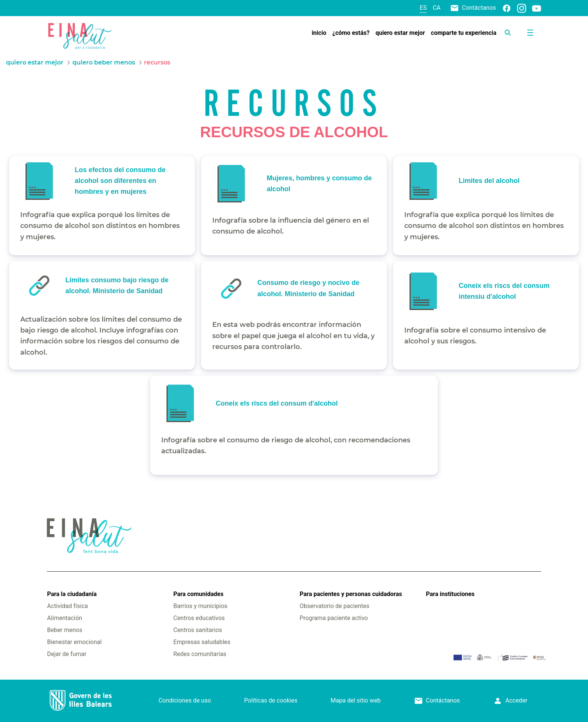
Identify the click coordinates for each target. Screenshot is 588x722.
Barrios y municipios (200, 606)
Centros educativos (199, 618)
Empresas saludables (202, 642)
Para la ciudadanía (72, 594)
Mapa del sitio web (356, 700)
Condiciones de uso (185, 700)
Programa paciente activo (334, 618)
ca (437, 8)
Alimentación (64, 618)
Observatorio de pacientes (334, 606)
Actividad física (67, 606)
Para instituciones (450, 594)
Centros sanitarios (198, 630)
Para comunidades (198, 594)
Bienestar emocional (74, 642)
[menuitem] (319, 33)
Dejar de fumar (67, 654)
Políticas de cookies (271, 700)
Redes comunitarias (200, 654)
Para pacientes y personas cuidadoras (351, 594)
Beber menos (64, 630)
